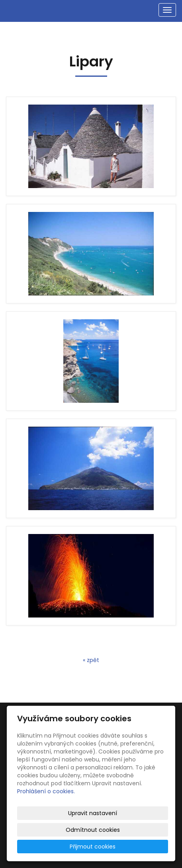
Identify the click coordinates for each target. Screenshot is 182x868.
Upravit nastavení (93, 813)
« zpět (91, 660)
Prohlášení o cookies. (46, 791)
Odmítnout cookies (93, 830)
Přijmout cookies (93, 847)
